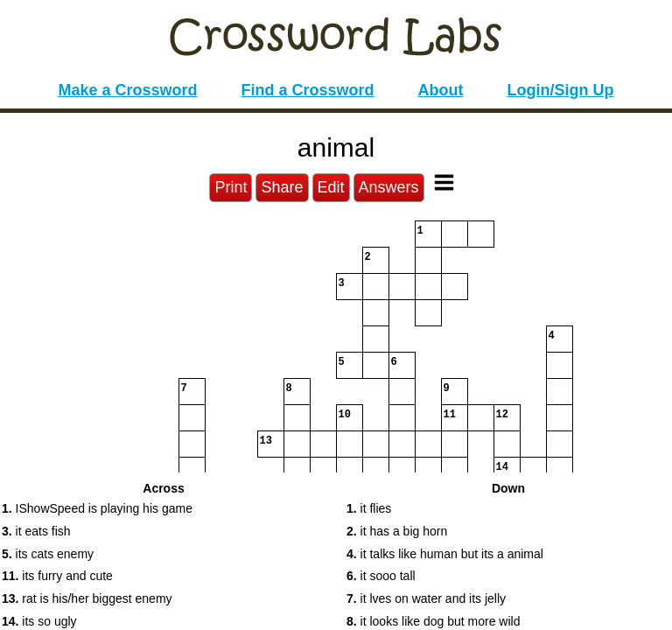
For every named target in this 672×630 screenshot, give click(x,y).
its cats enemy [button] (48, 554)
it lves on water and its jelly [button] (426, 598)
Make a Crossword (127, 90)
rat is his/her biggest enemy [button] (87, 598)
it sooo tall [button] (381, 576)
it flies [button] (369, 508)
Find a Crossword (308, 90)
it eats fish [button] (36, 531)
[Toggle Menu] (444, 182)
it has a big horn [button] (397, 531)
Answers (389, 187)
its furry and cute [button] (57, 576)
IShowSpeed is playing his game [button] (97, 508)
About (441, 90)
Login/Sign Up (561, 90)
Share (282, 187)
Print (231, 187)
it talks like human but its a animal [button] (445, 554)
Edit (331, 187)
